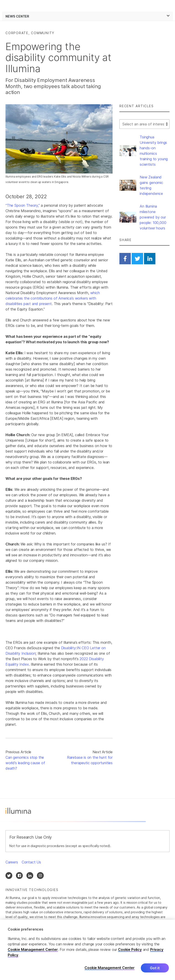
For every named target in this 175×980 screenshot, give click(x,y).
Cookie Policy (130, 951)
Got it (155, 970)
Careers (12, 862)
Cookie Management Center (33, 951)
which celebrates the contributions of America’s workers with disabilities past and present (53, 298)
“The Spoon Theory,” (23, 205)
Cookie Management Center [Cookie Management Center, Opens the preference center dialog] (110, 970)
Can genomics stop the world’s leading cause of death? (25, 763)
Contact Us (31, 862)
